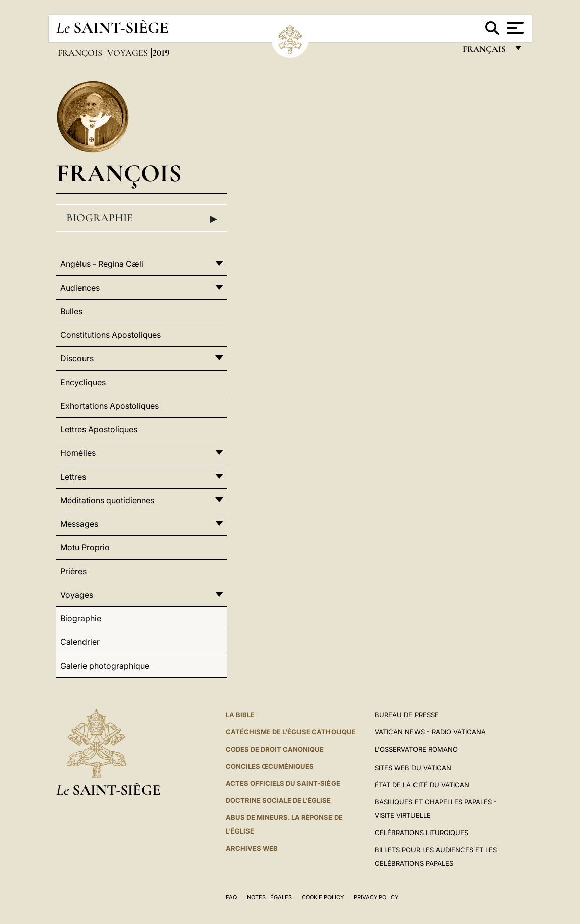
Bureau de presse (407, 715)
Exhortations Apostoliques (110, 406)
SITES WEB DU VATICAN (413, 768)
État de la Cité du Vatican (422, 785)
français (485, 52)
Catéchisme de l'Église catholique (291, 732)
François (81, 53)
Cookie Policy (323, 897)
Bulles (71, 311)
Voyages (129, 53)
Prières (73, 571)
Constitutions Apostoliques (111, 335)
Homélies (78, 453)
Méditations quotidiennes (107, 500)
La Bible (240, 715)
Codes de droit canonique (275, 749)
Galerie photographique (105, 666)
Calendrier (80, 642)
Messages (79, 524)
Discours (77, 358)
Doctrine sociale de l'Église (278, 800)
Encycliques (83, 382)
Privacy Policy (376, 897)
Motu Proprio (85, 547)
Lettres (73, 477)
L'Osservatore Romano (416, 749)
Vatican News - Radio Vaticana (430, 732)
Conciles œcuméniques (270, 766)
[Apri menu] (514, 28)
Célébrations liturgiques (422, 833)
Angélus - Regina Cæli (102, 264)
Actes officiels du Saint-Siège (283, 783)
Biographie (142, 218)
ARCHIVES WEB (252, 848)
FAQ (231, 897)
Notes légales (269, 897)
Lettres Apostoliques (99, 429)
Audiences (80, 288)
